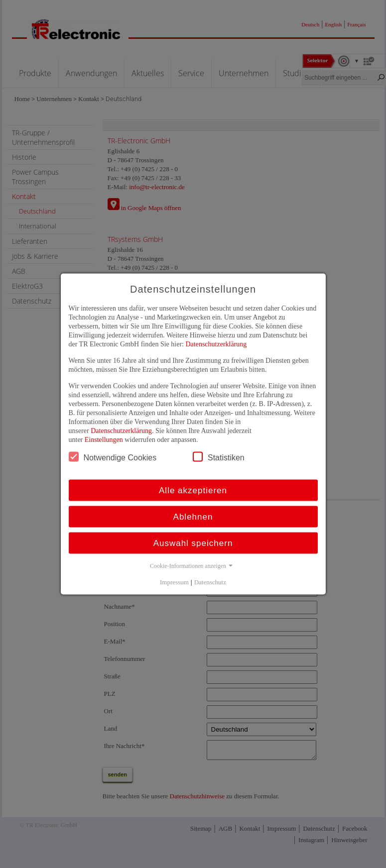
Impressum (174, 582)
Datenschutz (210, 582)
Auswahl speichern (193, 543)
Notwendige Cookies (113, 457)
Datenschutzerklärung (216, 344)
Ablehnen (193, 517)
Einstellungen (104, 440)
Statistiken (219, 457)
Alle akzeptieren (193, 490)
